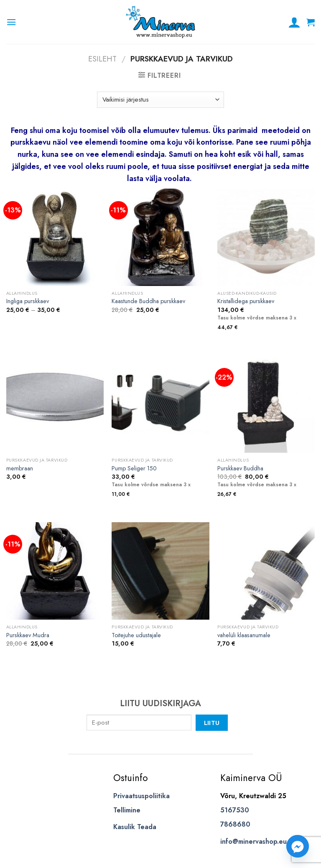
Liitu (212, 723)
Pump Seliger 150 (134, 468)
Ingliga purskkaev (28, 301)
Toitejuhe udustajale (136, 635)
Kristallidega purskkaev (246, 301)
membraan (20, 468)
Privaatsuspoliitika (141, 796)
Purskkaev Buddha (240, 468)
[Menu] (11, 22)
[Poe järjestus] (160, 100)
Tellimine (127, 810)
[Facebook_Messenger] (298, 846)
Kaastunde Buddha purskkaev (148, 301)
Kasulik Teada (135, 827)
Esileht (102, 59)
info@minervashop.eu (253, 841)
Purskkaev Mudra (28, 635)
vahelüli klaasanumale (244, 635)
